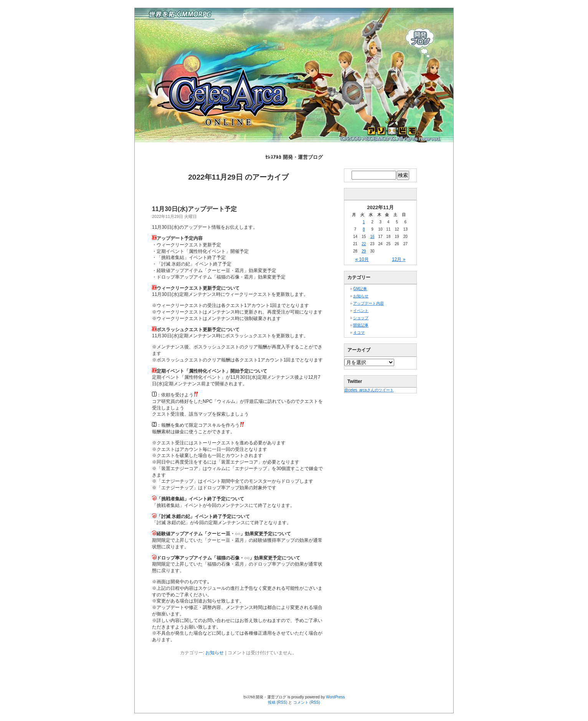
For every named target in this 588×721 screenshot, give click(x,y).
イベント (361, 311)
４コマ (359, 332)
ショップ (361, 318)
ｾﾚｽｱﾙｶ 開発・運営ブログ (294, 157)
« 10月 (362, 259)
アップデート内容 (368, 303)
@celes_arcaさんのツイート (369, 390)
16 (372, 237)
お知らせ (215, 653)
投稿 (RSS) (277, 702)
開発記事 (361, 325)
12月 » (399, 259)
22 (364, 244)
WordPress (335, 697)
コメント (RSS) (307, 702)
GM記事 (360, 289)
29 (364, 251)
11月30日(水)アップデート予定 (194, 209)
